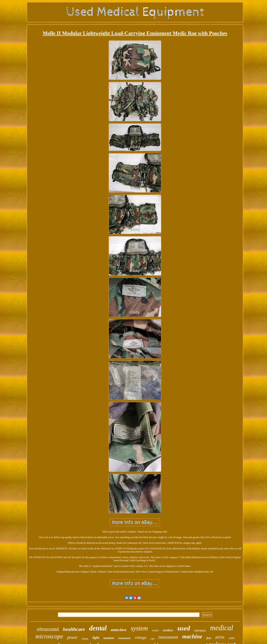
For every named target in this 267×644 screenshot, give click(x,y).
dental (98, 628)
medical (222, 628)
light (96, 638)
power (72, 637)
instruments (124, 638)
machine (192, 636)
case (232, 638)
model (155, 630)
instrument (168, 637)
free (209, 638)
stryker (85, 639)
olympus (200, 630)
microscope (49, 636)
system (139, 628)
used (184, 628)
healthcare (74, 629)
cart (152, 639)
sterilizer (168, 630)
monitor (109, 638)
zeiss (220, 637)
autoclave (119, 630)
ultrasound (48, 629)
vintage (141, 637)
